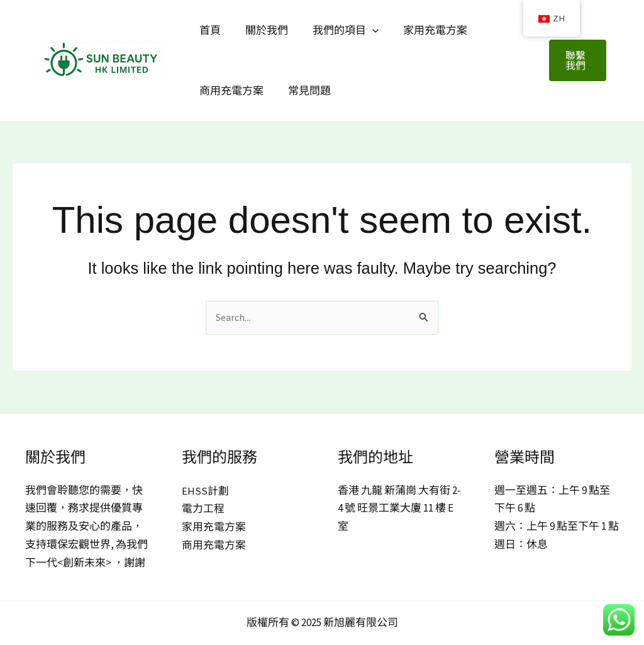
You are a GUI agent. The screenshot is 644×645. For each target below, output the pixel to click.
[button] (577, 60)
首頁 (208, 30)
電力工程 (203, 509)
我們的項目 (337, 30)
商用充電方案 (230, 91)
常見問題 (304, 91)
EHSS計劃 (205, 491)
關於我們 (262, 30)
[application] (364, 30)
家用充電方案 (424, 30)
